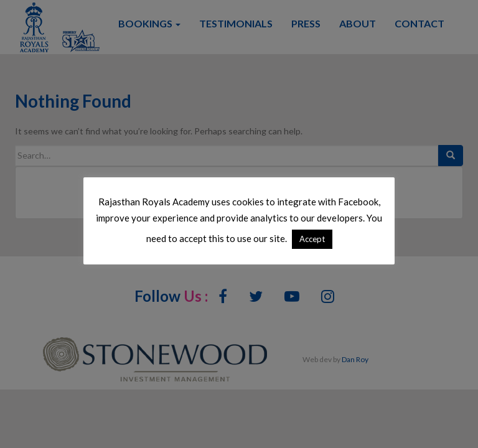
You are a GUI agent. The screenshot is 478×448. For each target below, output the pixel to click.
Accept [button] (312, 239)
